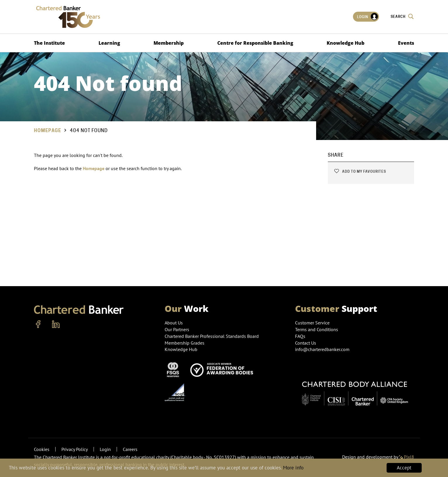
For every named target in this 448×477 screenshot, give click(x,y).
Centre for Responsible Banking (255, 43)
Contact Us (306, 343)
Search (402, 16)
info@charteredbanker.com (323, 349)
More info (293, 468)
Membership (169, 43)
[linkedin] (56, 324)
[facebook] (38, 324)
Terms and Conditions (317, 329)
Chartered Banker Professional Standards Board (212, 336)
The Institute (49, 43)
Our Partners (177, 329)
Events (406, 43)
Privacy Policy (75, 449)
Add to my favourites (360, 171)
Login (368, 17)
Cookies (42, 449)
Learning (109, 43)
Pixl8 (407, 457)
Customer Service (312, 323)
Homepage (48, 131)
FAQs (300, 336)
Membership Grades (185, 343)
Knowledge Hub (346, 43)
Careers (130, 449)
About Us (174, 323)
